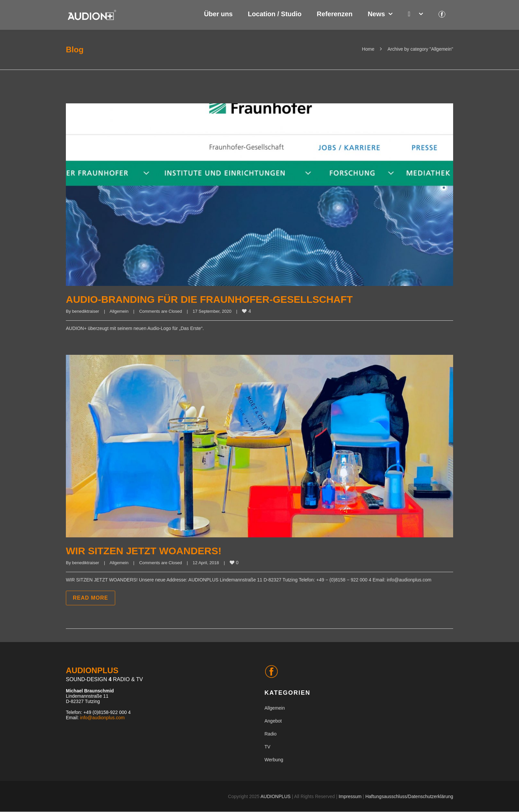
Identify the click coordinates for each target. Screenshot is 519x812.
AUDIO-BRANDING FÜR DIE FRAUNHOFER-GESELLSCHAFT (209, 299)
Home (368, 49)
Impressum (350, 796)
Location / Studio (275, 14)
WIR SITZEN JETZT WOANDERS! (144, 551)
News (376, 14)
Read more (91, 598)
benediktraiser (86, 311)
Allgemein (119, 311)
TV (267, 747)
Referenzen (335, 14)
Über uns (218, 14)
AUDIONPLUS (276, 796)
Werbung (274, 760)
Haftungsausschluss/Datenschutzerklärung (409, 796)
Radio (271, 734)
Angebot (273, 721)
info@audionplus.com (102, 718)
